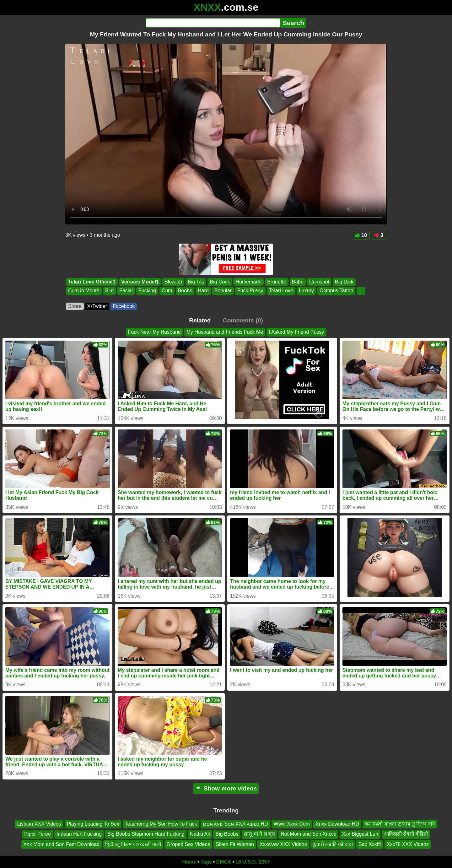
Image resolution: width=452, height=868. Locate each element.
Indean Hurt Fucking (79, 834)
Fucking (147, 291)
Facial (126, 291)
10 (361, 235)
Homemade (248, 282)
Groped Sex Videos (188, 844)
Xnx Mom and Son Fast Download (61, 844)
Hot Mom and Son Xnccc (308, 834)
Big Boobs (227, 834)
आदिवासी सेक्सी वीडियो (406, 834)
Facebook (124, 306)
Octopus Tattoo (336, 291)
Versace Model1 (140, 282)
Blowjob (173, 282)
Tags (206, 862)
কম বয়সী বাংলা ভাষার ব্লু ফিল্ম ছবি (400, 824)
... (361, 291)
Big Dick (344, 282)
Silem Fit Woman (235, 844)
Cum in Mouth (84, 291)
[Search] (213, 23)
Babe (298, 282)
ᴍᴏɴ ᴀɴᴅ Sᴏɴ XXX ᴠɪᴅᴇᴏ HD (235, 824)
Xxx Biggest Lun (360, 834)
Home (189, 862)
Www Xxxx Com (292, 824)
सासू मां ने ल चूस (259, 834)
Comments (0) (243, 320)
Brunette (277, 282)
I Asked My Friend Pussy (296, 332)
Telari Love (281, 291)
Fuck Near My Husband (154, 332)
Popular (223, 291)
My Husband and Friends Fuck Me (225, 332)
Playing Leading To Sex (93, 824)
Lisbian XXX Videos (39, 824)
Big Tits (196, 282)
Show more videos (226, 788)
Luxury (306, 291)
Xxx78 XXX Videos (408, 844)
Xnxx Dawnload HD (337, 824)
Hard (203, 291)
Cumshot (319, 282)
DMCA (223, 862)
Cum (167, 291)
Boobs (185, 291)
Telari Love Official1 (92, 282)
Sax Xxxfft (370, 844)
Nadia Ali (200, 834)
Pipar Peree (38, 834)
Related (200, 320)
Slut (110, 291)
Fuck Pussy (250, 291)
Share (75, 306)
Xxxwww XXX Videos (283, 844)
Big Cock (220, 282)
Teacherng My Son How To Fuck (161, 824)
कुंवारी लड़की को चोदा (333, 844)
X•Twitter (97, 306)
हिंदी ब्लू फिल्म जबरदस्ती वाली (133, 844)
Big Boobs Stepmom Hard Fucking (146, 834)
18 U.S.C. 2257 (253, 862)
